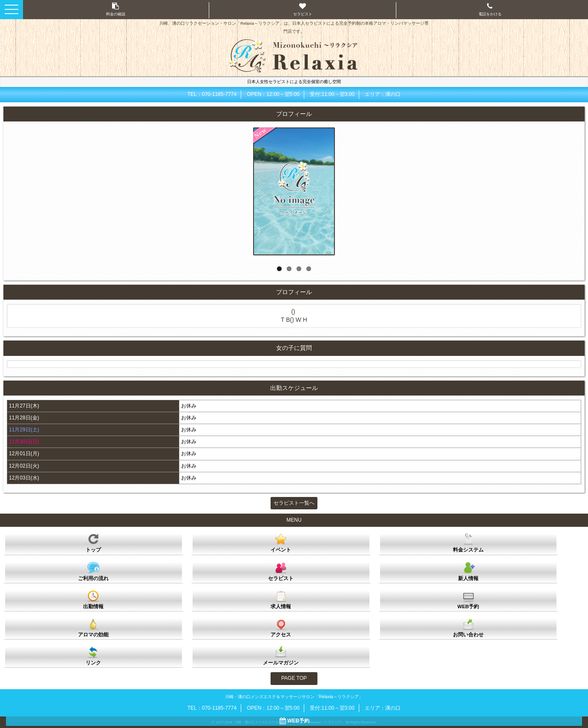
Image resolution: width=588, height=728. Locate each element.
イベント (281, 543)
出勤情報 (93, 599)
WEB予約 (468, 599)
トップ (93, 543)
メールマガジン (281, 656)
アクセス (281, 627)
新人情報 (468, 571)
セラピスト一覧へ (294, 503)
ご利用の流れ (93, 571)
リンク (93, 656)
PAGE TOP (294, 678)
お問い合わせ (468, 627)
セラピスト (281, 571)
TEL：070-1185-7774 (212, 94)
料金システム (468, 543)
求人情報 (281, 599)
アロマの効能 (93, 627)
